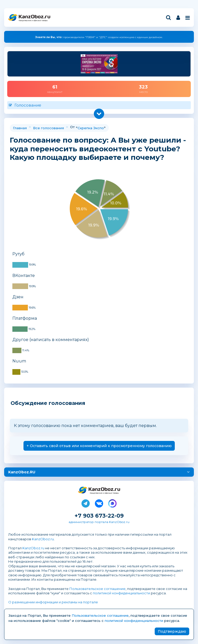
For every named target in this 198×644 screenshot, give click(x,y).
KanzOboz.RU (22, 472)
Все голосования (48, 128)
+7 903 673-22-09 (99, 516)
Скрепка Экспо (91, 128)
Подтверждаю (172, 631)
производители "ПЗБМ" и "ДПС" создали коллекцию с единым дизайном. (99, 37)
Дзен (18, 297)
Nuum (19, 361)
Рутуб (18, 254)
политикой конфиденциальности (121, 593)
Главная (20, 128)
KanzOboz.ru (43, 539)
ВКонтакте (24, 276)
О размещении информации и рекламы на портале (53, 602)
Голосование (28, 105)
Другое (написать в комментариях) (51, 340)
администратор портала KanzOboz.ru (99, 522)
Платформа (25, 318)
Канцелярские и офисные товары (33, 20)
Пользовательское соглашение (97, 589)
